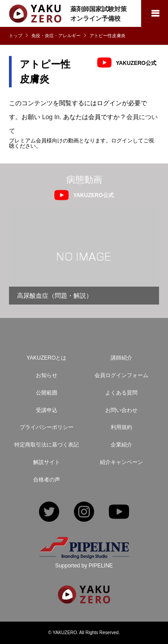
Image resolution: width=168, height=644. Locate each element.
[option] (84, 256)
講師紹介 (121, 358)
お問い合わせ (121, 410)
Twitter (49, 513)
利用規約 (121, 427)
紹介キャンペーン (121, 462)
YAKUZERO (65, 633)
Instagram (84, 513)
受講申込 (47, 410)
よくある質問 (121, 393)
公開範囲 (47, 393)
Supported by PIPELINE (84, 566)
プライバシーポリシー (47, 427)
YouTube (119, 513)
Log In (51, 117)
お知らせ (47, 375)
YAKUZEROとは (46, 358)
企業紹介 (121, 445)
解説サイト (47, 462)
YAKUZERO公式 (136, 63)
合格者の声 (47, 480)
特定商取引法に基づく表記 (47, 445)
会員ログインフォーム (121, 375)
